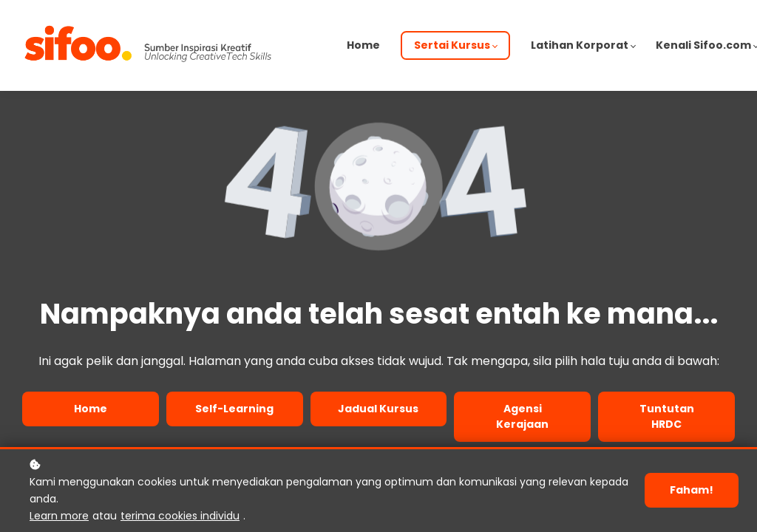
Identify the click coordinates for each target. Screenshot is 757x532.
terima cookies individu (180, 516)
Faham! (692, 490)
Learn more (59, 516)
